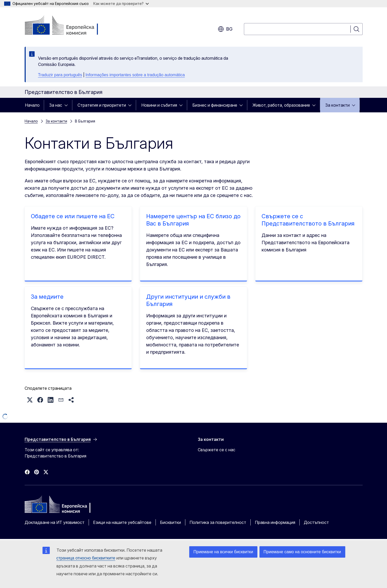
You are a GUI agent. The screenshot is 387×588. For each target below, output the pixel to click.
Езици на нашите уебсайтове (122, 522)
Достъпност (316, 522)
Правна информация (275, 522)
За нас (56, 105)
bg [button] (225, 29)
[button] (30, 400)
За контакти (337, 105)
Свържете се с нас (217, 450)
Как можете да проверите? (121, 4)
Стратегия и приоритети (102, 105)
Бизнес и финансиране (215, 105)
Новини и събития (159, 105)
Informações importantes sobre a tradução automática (135, 75)
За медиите (47, 297)
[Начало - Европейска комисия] (66, 26)
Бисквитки (170, 522)
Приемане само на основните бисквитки (302, 552)
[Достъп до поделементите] (68, 105)
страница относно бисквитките (86, 558)
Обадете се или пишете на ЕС (73, 216)
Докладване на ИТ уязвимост (55, 522)
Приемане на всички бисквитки (223, 552)
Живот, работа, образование (281, 105)
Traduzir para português (60, 75)
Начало (32, 105)
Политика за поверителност (218, 522)
